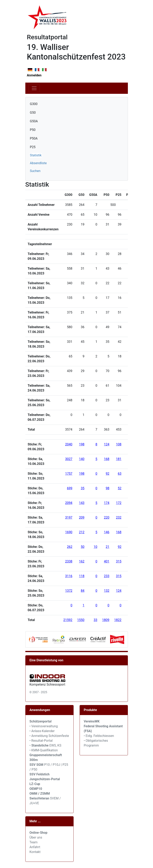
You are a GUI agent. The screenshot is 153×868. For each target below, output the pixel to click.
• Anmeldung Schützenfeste (49, 736)
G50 (33, 113)
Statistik (36, 155)
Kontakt (35, 852)
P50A (34, 138)
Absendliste (38, 163)
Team (34, 842)
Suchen (35, 171)
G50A (34, 121)
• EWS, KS (45, 745)
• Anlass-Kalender (42, 731)
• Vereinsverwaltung (44, 726)
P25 (33, 147)
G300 (34, 104)
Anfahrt (35, 847)
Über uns (36, 837)
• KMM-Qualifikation (44, 750)
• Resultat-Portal (41, 741)
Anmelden (34, 75)
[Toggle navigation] (34, 88)
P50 (33, 130)
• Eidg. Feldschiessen (99, 736)
